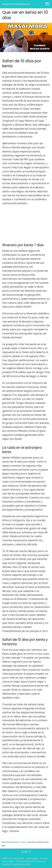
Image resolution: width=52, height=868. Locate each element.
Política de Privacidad (13, 858)
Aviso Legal (32, 858)
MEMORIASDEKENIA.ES (16, 4)
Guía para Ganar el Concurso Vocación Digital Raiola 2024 (24, 863)
